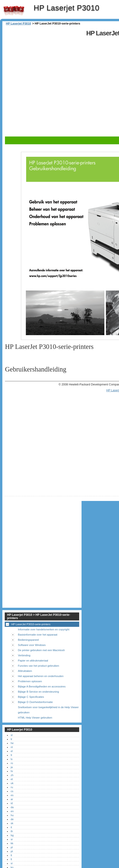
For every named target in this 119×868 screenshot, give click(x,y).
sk (12, 823)
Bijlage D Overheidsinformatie (35, 702)
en (12, 811)
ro (12, 763)
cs (12, 791)
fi (11, 859)
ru (12, 787)
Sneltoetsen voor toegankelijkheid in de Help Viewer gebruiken (48, 710)
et (12, 779)
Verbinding (24, 655)
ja (12, 767)
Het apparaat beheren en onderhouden (41, 676)
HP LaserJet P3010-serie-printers (31, 624)
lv (12, 759)
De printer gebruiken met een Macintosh (41, 650)
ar (12, 799)
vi (12, 863)
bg (12, 835)
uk (12, 783)
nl (12, 747)
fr (11, 755)
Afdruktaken (25, 671)
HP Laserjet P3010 (14, 11)
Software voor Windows (32, 645)
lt (11, 855)
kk (12, 843)
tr (11, 739)
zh (12, 775)
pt (12, 851)
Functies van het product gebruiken (39, 666)
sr (12, 839)
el (12, 751)
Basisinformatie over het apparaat (38, 635)
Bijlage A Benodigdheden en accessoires (42, 686)
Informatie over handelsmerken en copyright (44, 629)
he (12, 743)
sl (12, 735)
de (12, 819)
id (12, 803)
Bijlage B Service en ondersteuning (38, 692)
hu (12, 815)
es (12, 795)
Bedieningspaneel (28, 640)
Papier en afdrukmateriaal (33, 661)
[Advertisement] (55, 81)
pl (12, 847)
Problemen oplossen (30, 681)
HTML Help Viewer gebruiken (35, 718)
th (12, 831)
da (12, 807)
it (11, 827)
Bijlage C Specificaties (31, 697)
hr (12, 771)
